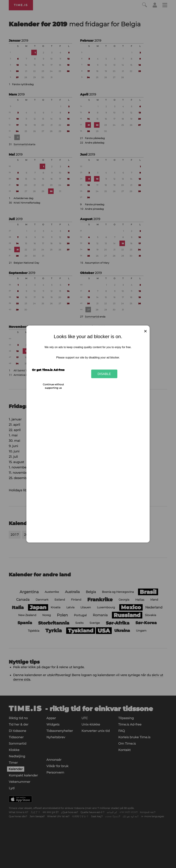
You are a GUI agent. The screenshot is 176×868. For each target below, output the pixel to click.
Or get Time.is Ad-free (48, 370)
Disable (104, 374)
